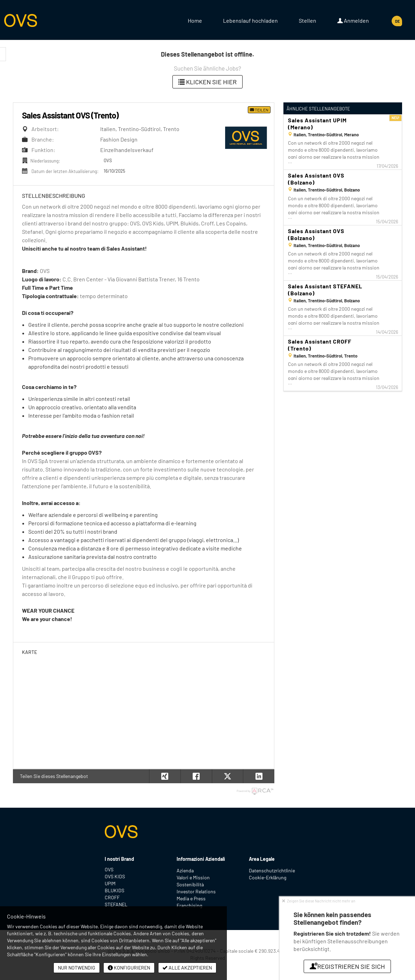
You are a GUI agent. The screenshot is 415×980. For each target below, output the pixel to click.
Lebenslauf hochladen (250, 20)
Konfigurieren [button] (129, 968)
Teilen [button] (259, 110)
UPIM (110, 883)
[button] (259, 776)
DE (397, 21)
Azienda (185, 870)
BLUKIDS (114, 890)
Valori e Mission (193, 877)
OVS (109, 869)
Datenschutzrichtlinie (272, 870)
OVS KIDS (115, 876)
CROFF (112, 897)
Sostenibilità (190, 884)
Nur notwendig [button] (77, 968)
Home (195, 20)
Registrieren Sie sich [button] (347, 966)
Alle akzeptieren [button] (187, 968)
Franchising (189, 905)
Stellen (307, 20)
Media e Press (191, 898)
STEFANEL (116, 904)
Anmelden (353, 21)
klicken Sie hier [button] (207, 82)
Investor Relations (196, 891)
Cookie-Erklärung (268, 877)
